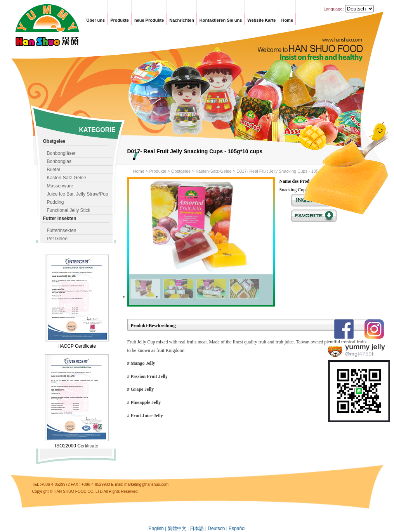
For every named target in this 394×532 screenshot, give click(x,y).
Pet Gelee (57, 239)
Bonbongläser (61, 153)
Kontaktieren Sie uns (221, 20)
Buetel (54, 170)
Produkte (120, 20)
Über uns (96, 20)
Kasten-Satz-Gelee (67, 178)
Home (287, 20)
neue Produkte (149, 20)
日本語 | (199, 529)
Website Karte (261, 20)
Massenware (60, 186)
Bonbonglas (59, 161)
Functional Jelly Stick (69, 210)
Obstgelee (181, 171)
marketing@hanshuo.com (146, 484)
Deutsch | (218, 529)
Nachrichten (182, 20)
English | (158, 529)
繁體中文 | (179, 529)
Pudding (56, 202)
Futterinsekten (62, 230)
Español (237, 529)
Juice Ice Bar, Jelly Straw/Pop (78, 194)
